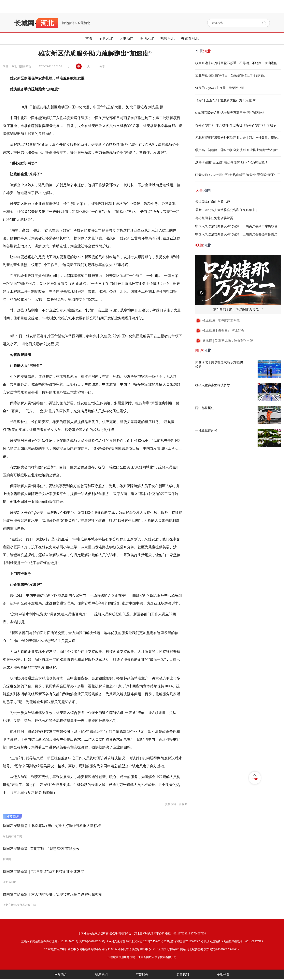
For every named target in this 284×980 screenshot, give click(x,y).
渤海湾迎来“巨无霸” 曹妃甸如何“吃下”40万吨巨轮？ (232, 162)
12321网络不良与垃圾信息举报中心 (129, 949)
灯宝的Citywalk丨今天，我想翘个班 (220, 88)
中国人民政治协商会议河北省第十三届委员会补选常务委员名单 (238, 234)
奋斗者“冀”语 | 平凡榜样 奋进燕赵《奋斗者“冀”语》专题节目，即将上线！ (238, 125)
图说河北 (147, 38)
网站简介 (61, 974)
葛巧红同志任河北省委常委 (214, 218)
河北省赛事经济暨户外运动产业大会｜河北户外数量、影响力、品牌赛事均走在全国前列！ (238, 138)
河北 (203, 245)
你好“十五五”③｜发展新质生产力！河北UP (226, 100)
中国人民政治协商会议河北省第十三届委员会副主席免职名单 (238, 226)
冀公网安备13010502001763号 (222, 949)
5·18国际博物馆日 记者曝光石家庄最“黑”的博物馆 (230, 113)
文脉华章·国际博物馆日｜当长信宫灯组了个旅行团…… (234, 75)
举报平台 (223, 974)
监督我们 (183, 974)
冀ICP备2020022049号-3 (94, 941)
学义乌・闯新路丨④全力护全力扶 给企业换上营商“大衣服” (236, 150)
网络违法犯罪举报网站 (93, 949)
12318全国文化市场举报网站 (169, 949)
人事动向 (126, 38)
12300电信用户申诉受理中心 (61, 949)
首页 (89, 38)
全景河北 (84, 23)
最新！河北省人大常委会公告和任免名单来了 (227, 210)
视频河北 (167, 38)
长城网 (24, 23)
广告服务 (142, 974)
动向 (203, 190)
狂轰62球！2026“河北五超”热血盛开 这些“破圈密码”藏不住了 (238, 175)
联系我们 (101, 974)
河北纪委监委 (195, 949)
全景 (203, 51)
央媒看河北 (190, 38)
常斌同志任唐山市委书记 (213, 202)
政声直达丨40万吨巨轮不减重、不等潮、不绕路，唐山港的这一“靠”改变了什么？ (238, 63)
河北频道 (68, 23)
